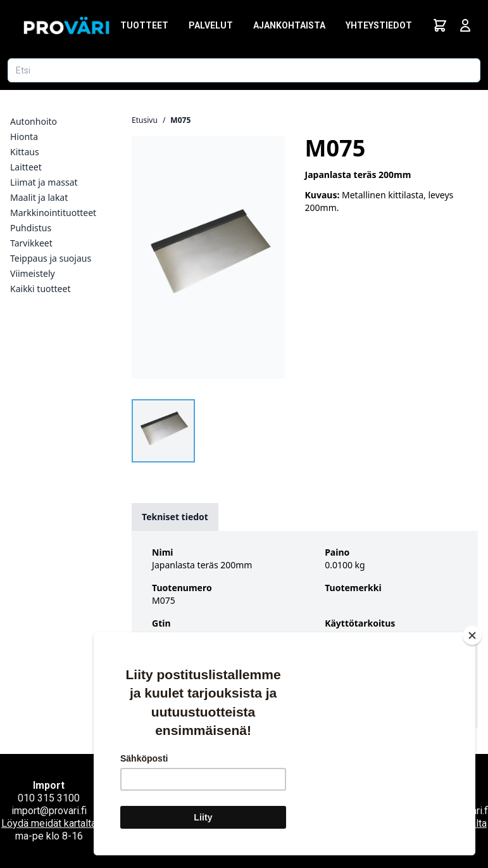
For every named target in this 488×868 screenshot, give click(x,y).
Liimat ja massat (44, 182)
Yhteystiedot (379, 25)
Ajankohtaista (289, 25)
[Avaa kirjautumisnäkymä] (465, 25)
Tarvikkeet (31, 243)
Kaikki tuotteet (40, 289)
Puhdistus (31, 228)
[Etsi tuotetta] (244, 70)
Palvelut (211, 25)
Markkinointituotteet (53, 213)
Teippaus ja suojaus (51, 258)
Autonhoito (34, 121)
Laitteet (26, 167)
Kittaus (25, 152)
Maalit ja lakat (39, 197)
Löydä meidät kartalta (49, 823)
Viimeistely (33, 273)
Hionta (24, 137)
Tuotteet (144, 25)
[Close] (472, 560)
